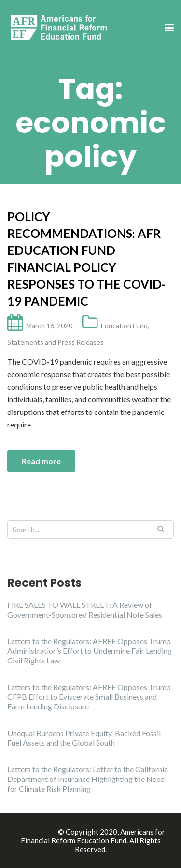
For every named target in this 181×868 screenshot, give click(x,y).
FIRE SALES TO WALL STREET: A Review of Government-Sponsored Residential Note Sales (85, 610)
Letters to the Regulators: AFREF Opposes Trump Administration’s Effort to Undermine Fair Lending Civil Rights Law (90, 651)
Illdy (48, 832)
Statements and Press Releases (56, 342)
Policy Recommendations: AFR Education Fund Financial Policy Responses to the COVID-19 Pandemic (86, 258)
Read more (41, 461)
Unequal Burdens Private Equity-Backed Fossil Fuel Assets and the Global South (84, 738)
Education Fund (124, 326)
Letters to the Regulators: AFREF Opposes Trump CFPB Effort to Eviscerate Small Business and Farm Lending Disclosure (89, 697)
